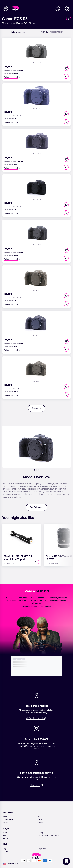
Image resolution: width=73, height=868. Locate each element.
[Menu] (5, 8)
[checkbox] (66, 76)
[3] (39, 470)
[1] (34, 470)
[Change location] (12, 864)
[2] (37, 470)
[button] (66, 68)
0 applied (18, 32)
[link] (17, 8)
